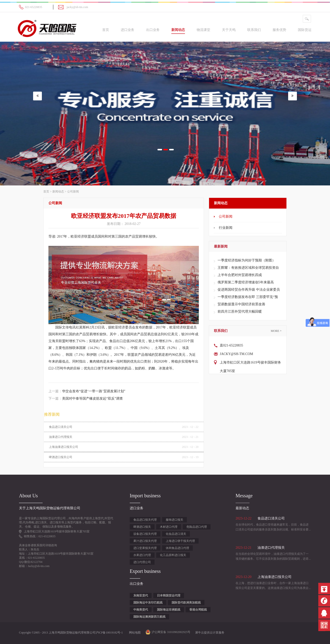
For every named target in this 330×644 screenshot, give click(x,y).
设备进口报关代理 (145, 534)
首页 (106, 30)
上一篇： (87, 391)
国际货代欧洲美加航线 (186, 603)
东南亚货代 (141, 596)
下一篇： (86, 399)
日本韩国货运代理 (169, 596)
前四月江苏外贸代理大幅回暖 (240, 312)
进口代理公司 (142, 562)
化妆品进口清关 (176, 534)
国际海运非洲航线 (169, 610)
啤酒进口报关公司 (61, 457)
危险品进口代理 (197, 527)
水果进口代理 (142, 555)
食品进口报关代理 (145, 520)
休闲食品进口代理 (177, 548)
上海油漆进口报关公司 (64, 447)
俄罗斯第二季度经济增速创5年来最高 (246, 282)
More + (276, 331)
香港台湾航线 (198, 610)
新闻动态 (58, 192)
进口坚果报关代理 (145, 548)
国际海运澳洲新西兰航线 (149, 617)
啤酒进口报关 (142, 527)
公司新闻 (73, 192)
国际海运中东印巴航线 (148, 603)
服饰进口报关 (174, 520)
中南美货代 (141, 610)
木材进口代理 (169, 527)
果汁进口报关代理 (145, 541)
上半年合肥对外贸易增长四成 (240, 275)
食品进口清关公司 (61, 427)
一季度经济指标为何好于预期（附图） (247, 260)
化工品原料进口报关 (173, 555)
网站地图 (134, 633)
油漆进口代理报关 (61, 437)
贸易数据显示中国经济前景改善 (241, 304)
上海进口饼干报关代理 (180, 541)
